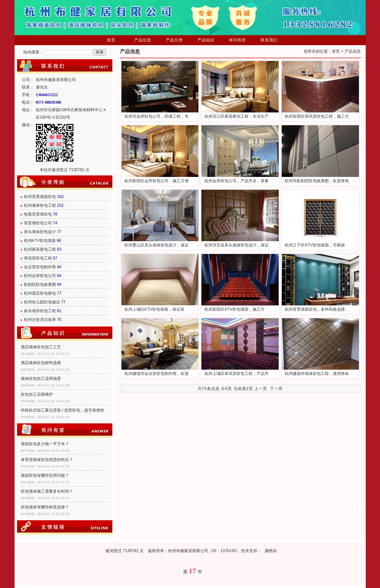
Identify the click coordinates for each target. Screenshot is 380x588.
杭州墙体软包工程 (40, 205)
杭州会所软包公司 (40, 276)
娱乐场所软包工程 (40, 311)
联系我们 (269, 40)
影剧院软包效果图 (40, 284)
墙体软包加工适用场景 (41, 379)
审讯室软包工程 (38, 258)
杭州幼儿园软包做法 (42, 302)
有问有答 (238, 40)
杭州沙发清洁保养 (40, 320)
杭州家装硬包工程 (40, 249)
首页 (111, 40)
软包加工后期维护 (37, 394)
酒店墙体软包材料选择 (41, 363)
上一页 (261, 389)
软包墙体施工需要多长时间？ (47, 491)
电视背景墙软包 (38, 214)
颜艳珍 (271, 551)
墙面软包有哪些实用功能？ (45, 475)
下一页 (276, 389)
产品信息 (143, 40)
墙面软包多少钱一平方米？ (45, 444)
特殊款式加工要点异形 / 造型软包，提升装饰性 (63, 410)
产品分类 (174, 40)
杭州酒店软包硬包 (40, 293)
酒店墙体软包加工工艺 (41, 347)
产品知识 (206, 40)
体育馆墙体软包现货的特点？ (47, 460)
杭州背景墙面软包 (40, 197)
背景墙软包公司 (38, 223)
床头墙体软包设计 (40, 232)
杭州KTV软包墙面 (40, 241)
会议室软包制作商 (40, 267)
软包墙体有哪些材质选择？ (45, 507)
